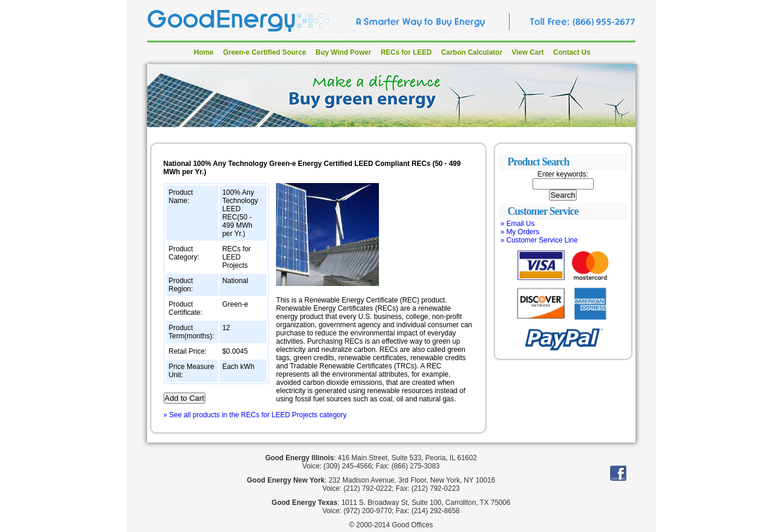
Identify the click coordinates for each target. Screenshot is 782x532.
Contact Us (572, 52)
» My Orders (520, 232)
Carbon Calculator (472, 52)
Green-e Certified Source (264, 52)
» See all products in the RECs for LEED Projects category (255, 415)
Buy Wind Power (343, 52)
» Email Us (518, 224)
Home (204, 52)
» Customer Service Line (539, 240)
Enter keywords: (563, 174)
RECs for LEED (406, 52)
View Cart (528, 52)
